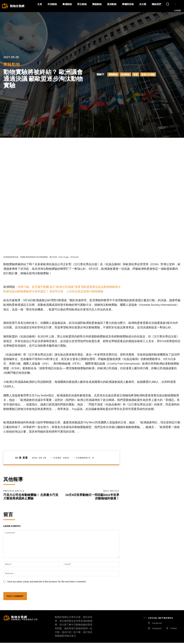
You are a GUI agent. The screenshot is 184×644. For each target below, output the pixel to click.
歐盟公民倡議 (148, 74)
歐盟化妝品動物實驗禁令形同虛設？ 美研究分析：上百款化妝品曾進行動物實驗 (53, 291)
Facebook (157, 624)
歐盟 (136, 74)
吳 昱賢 (24, 458)
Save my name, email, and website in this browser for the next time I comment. (47, 583)
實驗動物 (12, 64)
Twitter (174, 630)
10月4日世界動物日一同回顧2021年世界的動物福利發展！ (92, 497)
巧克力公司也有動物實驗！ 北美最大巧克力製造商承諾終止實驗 (31, 497)
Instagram (157, 630)
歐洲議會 (125, 74)
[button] (168, 4)
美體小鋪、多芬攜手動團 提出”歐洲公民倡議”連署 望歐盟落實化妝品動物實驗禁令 (69, 287)
